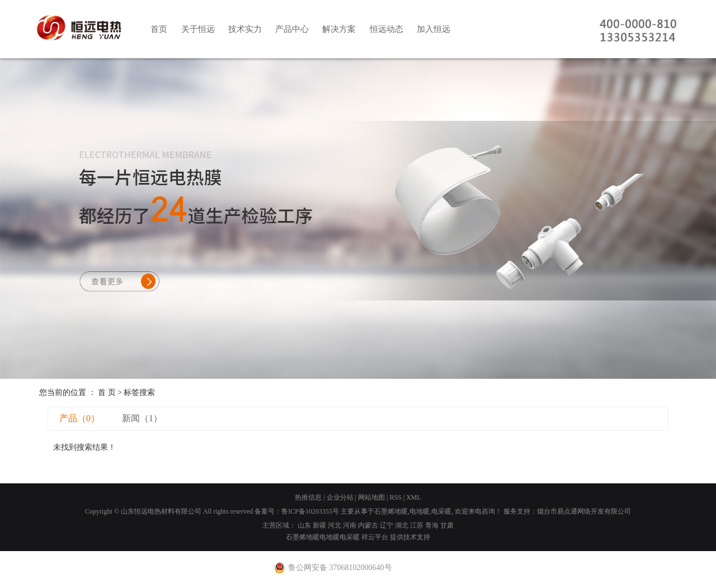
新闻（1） (142, 418)
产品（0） (79, 418)
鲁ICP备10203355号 (310, 511)
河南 (350, 525)
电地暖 (420, 511)
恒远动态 (387, 29)
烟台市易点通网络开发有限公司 (584, 511)
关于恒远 (198, 29)
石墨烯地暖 (391, 511)
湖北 (402, 525)
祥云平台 (375, 537)
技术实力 (245, 29)
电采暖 (441, 511)
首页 (159, 29)
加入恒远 (434, 29)
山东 (304, 525)
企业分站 (340, 497)
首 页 (107, 392)
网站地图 (371, 497)
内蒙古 (368, 525)
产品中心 (292, 29)
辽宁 (387, 525)
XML (414, 497)
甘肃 (447, 525)
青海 (432, 525)
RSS (395, 497)
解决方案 (339, 29)
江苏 (417, 525)
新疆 (319, 525)
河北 (335, 525)
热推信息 (308, 497)
